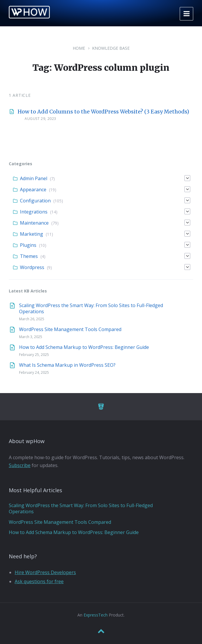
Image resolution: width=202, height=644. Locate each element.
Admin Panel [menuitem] (34, 178)
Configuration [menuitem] (35, 201)
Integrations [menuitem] (34, 212)
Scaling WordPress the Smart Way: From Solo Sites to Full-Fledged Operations (91, 308)
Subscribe (20, 465)
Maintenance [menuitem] (34, 223)
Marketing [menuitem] (32, 234)
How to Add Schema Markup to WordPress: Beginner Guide (84, 347)
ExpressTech (96, 615)
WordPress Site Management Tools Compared (70, 329)
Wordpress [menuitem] (32, 267)
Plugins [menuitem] (28, 245)
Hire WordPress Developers (45, 572)
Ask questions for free (39, 581)
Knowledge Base (111, 48)
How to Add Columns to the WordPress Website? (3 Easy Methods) (103, 112)
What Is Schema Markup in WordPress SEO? (67, 365)
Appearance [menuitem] (33, 190)
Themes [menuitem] (29, 256)
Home (79, 48)
